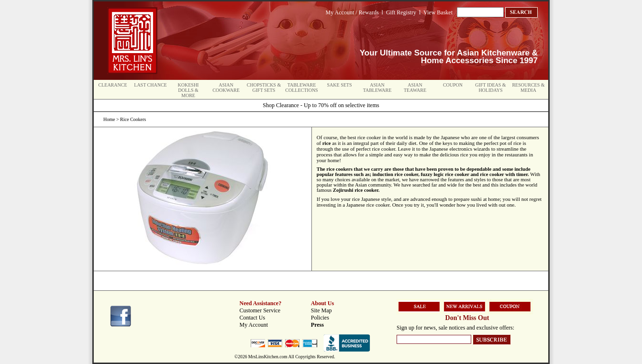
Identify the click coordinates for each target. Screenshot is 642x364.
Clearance (113, 85)
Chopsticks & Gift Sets (264, 88)
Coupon (453, 85)
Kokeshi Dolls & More (188, 90)
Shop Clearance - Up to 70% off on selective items (321, 105)
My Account (254, 325)
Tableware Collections (301, 88)
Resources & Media (528, 88)
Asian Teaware (415, 88)
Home (109, 119)
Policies (320, 318)
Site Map (321, 310)
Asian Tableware (377, 88)
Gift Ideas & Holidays (490, 88)
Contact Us (253, 318)
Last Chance (150, 85)
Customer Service (260, 310)
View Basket (438, 12)
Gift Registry (401, 12)
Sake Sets (340, 85)
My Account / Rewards (352, 12)
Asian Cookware (226, 88)
